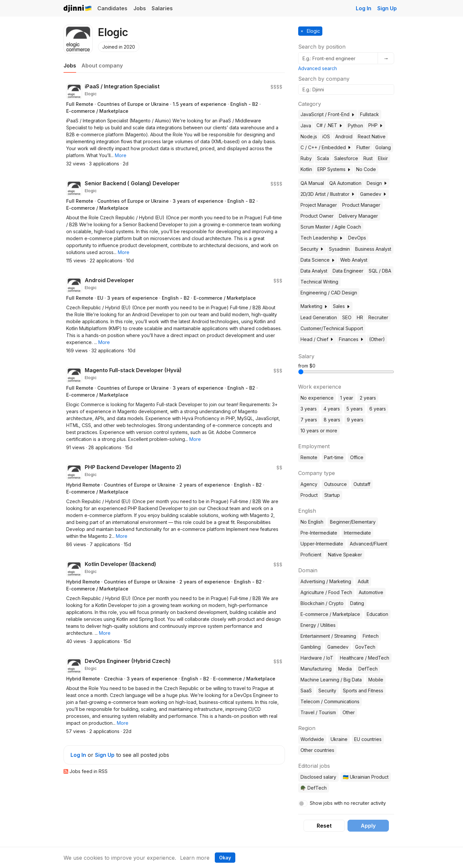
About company (102, 65)
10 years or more (319, 431)
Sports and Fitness (363, 691)
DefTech (368, 669)
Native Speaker (345, 555)
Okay (225, 858)
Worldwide (312, 739)
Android (344, 136)
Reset (324, 826)
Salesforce (346, 158)
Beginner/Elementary (353, 522)
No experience (317, 398)
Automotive (371, 592)
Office (357, 457)
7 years (309, 420)
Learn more (195, 858)
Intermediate (357, 533)
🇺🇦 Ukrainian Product (366, 777)
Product (309, 495)
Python (355, 126)
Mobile (376, 680)
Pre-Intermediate (319, 533)
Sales (342, 306)
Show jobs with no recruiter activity (348, 803)
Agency (309, 484)
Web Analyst (354, 260)
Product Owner (317, 216)
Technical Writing (319, 282)
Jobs (140, 8)
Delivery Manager (358, 216)
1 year (347, 398)
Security (312, 249)
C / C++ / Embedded (326, 147)
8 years (332, 420)
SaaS (306, 691)
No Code (366, 169)
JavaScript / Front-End (328, 114)
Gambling (311, 647)
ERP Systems (334, 169)
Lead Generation (319, 317)
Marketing (314, 306)
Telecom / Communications (330, 701)
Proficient (311, 555)
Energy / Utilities (318, 625)
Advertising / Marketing (326, 581)
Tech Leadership (322, 238)
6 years (378, 409)
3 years (309, 409)
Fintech (371, 636)
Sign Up (387, 8)
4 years (332, 409)
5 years (355, 409)
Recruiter (378, 317)
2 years (368, 398)
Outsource (335, 484)
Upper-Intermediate (322, 544)
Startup (332, 495)
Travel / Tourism (318, 712)
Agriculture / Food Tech (326, 592)
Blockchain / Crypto (322, 603)
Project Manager (319, 205)
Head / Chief (317, 339)
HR (360, 317)
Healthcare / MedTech (365, 658)
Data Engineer (348, 271)
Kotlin (306, 169)
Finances (351, 339)
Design (377, 183)
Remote (309, 457)
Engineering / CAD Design (329, 293)
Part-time (334, 457)
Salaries (162, 8)
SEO (347, 317)
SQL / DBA (380, 271)
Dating (357, 603)
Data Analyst (314, 271)
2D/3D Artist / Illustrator (328, 194)
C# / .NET (329, 125)
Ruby (306, 158)
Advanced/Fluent (369, 544)
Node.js (309, 136)
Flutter (363, 147)
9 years (355, 420)
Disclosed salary (318, 777)
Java (306, 126)
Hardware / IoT (317, 658)
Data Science (318, 260)
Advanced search (318, 68)
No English (312, 522)
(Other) (377, 339)
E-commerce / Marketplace (330, 614)
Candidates (112, 8)
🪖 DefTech (314, 788)
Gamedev (373, 194)
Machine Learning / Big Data (331, 680)
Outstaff (362, 484)
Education (377, 614)
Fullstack (370, 114)
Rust (368, 158)
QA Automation (345, 183)
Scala (323, 158)
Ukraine (339, 739)
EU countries (368, 739)
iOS (326, 136)
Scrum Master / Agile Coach (331, 227)
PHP (376, 125)
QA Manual (312, 183)
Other (349, 712)
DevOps (357, 238)
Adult (363, 581)
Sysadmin (339, 249)
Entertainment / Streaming (328, 636)
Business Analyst (373, 249)
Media (345, 669)
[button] (121, 155)
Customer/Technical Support (332, 328)
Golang (383, 147)
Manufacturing (316, 669)
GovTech (365, 647)
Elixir (383, 158)
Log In (364, 8)
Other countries (317, 750)
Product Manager (361, 205)
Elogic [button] (313, 31)
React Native (372, 136)
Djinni (78, 9)
